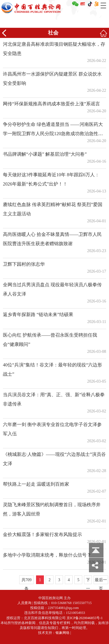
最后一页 (101, 581)
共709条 (27, 581)
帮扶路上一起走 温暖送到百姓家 (36, 484)
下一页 (88, 581)
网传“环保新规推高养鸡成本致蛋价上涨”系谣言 (51, 104)
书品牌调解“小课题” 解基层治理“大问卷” (45, 154)
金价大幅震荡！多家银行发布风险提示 (42, 534)
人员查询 (24, 603)
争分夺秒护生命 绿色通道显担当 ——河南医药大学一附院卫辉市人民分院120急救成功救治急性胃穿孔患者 (53, 134)
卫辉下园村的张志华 (24, 264)
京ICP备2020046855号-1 (85, 618)
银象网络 (62, 633)
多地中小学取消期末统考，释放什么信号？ (47, 555)
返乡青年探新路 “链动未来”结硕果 (38, 314)
